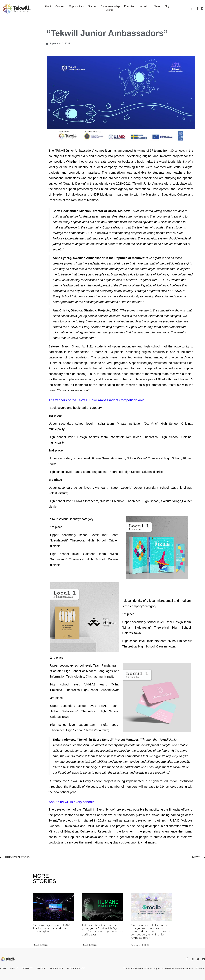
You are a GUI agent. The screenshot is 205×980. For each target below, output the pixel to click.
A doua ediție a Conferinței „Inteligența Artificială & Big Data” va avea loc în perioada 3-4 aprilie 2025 (102, 930)
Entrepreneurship (110, 6)
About (48, 6)
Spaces (92, 6)
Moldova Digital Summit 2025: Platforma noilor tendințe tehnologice (52, 928)
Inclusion (144, 6)
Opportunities (76, 6)
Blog (167, 6)
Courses (60, 6)
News (157, 6)
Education (130, 6)
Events (109, 10)
